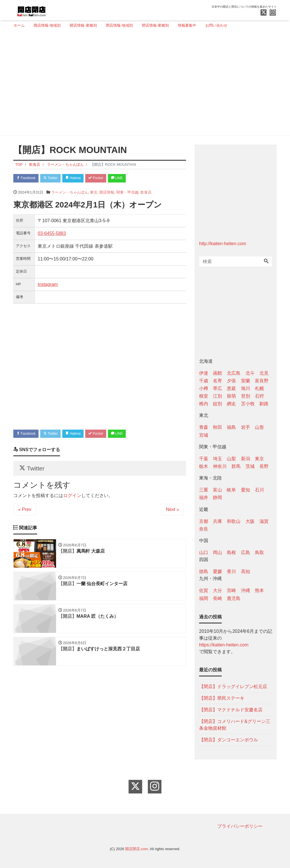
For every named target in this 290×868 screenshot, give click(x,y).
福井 (204, 497)
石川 (259, 490)
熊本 (259, 590)
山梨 (231, 459)
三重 (204, 490)
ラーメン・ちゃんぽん (70, 193)
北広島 (234, 373)
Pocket (106, 179)
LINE (129, 179)
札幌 (259, 388)
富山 (217, 490)
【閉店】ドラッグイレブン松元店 (233, 686)
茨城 (250, 466)
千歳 (204, 381)
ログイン (72, 499)
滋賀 (264, 521)
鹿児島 (234, 598)
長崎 (217, 598)
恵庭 (231, 388)
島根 (231, 552)
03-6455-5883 (52, 234)
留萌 (231, 396)
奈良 (204, 529)
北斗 (250, 373)
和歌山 (234, 521)
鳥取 (259, 552)
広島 (246, 552)
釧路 (264, 404)
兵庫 (217, 521)
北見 (264, 373)
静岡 (217, 497)
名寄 (217, 381)
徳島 (204, 571)
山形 (259, 427)
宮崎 (231, 590)
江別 (217, 396)
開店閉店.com (137, 849)
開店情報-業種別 (83, 25)
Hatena (80, 179)
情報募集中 (187, 25)
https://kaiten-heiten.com (224, 645)
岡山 (217, 552)
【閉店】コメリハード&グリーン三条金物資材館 (235, 725)
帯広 (217, 388)
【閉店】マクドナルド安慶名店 (231, 710)
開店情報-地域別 (47, 25)
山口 (204, 552)
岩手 (246, 427)
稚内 (204, 404)
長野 (264, 466)
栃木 (204, 466)
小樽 (204, 388)
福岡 (204, 598)
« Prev (25, 513)
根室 (204, 396)
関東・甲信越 (127, 193)
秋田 (217, 427)
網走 (231, 404)
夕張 (231, 381)
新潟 (246, 459)
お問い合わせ (216, 25)
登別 (246, 396)
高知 (246, 571)
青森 (204, 427)
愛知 (246, 490)
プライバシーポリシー (240, 826)
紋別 (217, 404)
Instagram (48, 285)
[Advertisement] (143, 84)
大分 (217, 590)
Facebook (27, 179)
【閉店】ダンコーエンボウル (229, 740)
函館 (217, 373)
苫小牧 (248, 404)
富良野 (262, 381)
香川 (231, 571)
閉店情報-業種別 (155, 25)
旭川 (246, 388)
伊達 (204, 373)
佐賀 (204, 590)
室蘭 (246, 381)
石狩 (259, 396)
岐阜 (231, 490)
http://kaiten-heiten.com (223, 244)
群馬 (236, 466)
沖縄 (246, 590)
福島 (231, 427)
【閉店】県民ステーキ (222, 698)
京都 (204, 521)
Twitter (55, 179)
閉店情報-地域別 (119, 25)
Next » (172, 513)
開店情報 (107, 193)
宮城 (204, 435)
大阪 (250, 521)
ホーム (19, 25)
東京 (94, 193)
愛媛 (217, 571)
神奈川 (220, 466)
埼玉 (217, 459)
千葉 (204, 459)
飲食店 (146, 193)
